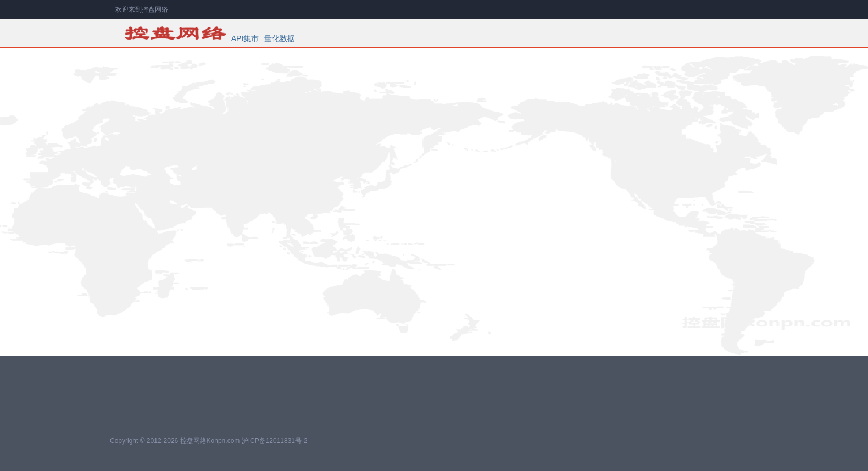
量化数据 (280, 38)
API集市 (245, 38)
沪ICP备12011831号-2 (275, 441)
